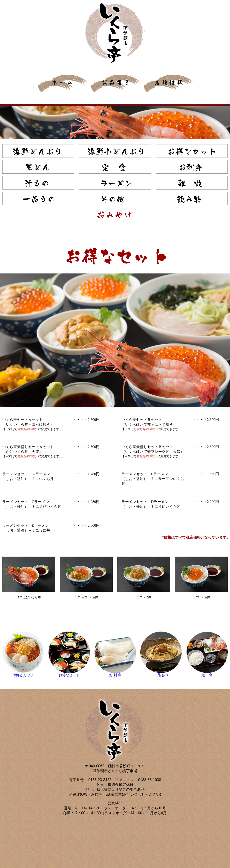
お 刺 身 (115, 675)
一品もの (161, 675)
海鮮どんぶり (23, 675)
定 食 (207, 675)
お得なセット (69, 675)
